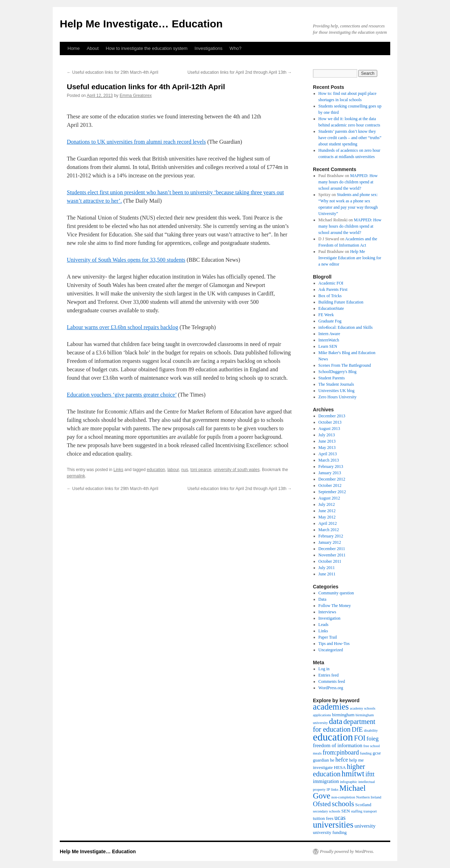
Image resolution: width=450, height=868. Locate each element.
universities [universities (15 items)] (333, 825)
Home (74, 48)
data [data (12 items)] (336, 721)
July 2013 (327, 435)
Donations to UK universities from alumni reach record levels (136, 142)
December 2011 (332, 549)
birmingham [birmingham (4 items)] (343, 715)
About (93, 48)
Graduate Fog (330, 321)
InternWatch (329, 340)
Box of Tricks (330, 296)
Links (118, 470)
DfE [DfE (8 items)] (357, 729)
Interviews (327, 612)
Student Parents (332, 378)
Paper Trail (328, 637)
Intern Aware (329, 334)
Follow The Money (335, 606)
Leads (324, 625)
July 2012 (327, 504)
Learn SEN (328, 346)
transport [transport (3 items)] (370, 811)
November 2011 (332, 555)
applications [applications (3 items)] (322, 715)
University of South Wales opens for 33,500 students (126, 260)
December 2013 (332, 416)
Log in (324, 669)
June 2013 (327, 441)
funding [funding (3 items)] (366, 753)
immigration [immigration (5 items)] (326, 781)
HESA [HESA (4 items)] (340, 767)
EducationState (331, 308)
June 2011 (327, 574)
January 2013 (330, 473)
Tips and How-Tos (334, 644)
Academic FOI (331, 283)
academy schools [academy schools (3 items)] (363, 708)
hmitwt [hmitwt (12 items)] (353, 774)
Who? (236, 48)
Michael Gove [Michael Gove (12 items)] (339, 792)
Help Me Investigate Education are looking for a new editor (350, 258)
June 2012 (327, 511)
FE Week (326, 315)
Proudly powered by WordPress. (347, 851)
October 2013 (330, 422)
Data (323, 599)
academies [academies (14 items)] (331, 707)
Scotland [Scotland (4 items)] (363, 805)
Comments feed (332, 681)
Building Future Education (341, 302)
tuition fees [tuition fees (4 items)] (323, 818)
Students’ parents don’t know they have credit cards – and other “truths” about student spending (350, 138)
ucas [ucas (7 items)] (340, 818)
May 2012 (327, 517)
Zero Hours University (338, 397)
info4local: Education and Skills (346, 327)
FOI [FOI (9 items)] (360, 738)
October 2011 (330, 561)
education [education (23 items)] (333, 737)
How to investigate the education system (147, 48)
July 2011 (327, 568)
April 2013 (328, 454)
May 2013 (327, 448)
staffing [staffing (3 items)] (357, 811)
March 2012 (329, 530)
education (156, 470)
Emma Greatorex (136, 96)
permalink (76, 476)
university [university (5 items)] (365, 826)
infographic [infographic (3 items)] (349, 782)
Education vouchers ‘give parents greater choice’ (122, 395)
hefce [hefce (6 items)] (342, 760)
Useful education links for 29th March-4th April (112, 72)
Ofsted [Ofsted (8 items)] (322, 804)
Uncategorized (331, 650)
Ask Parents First (333, 289)
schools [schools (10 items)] (343, 804)
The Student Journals (336, 384)
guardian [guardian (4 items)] (321, 760)
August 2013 (329, 429)
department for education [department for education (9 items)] (344, 725)
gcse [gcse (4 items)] (377, 753)
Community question (336, 593)
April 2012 (328, 523)
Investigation (330, 618)
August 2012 (329, 498)
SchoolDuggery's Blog (338, 372)
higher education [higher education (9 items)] (339, 770)
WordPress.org (331, 688)
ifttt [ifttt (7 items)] (370, 774)
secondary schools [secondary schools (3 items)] (327, 811)
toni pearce (201, 470)
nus (185, 470)
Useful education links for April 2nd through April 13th (240, 72)
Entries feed (329, 675)
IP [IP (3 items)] (328, 789)
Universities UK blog (337, 391)
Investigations (208, 48)
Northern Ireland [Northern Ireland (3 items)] (369, 797)
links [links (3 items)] (335, 789)
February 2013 (331, 466)
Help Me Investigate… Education (141, 24)
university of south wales (237, 470)
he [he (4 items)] (332, 760)
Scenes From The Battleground (345, 365)
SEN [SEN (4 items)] (346, 811)
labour (173, 470)
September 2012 (332, 492)
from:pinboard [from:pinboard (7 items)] (341, 752)
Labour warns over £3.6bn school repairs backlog (123, 327)
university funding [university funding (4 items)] (330, 832)
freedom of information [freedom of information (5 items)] (338, 745)
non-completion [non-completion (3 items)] (343, 797)
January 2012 (330, 542)
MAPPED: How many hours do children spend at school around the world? (348, 182)
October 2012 (330, 485)
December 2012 (332, 479)
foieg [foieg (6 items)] (373, 739)
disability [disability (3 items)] (371, 730)
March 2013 (329, 460)
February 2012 (331, 536)
